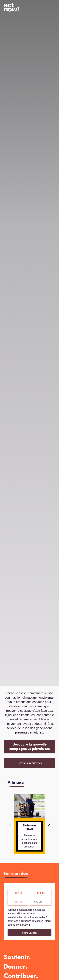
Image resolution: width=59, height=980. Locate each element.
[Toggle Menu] (52, 7)
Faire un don (29, 933)
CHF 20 (41, 893)
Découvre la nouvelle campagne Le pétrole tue (29, 746)
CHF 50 (18, 902)
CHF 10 (18, 893)
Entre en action (30, 763)
